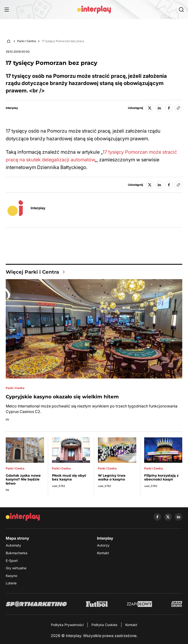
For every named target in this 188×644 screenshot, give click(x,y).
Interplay (12, 108)
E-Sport (12, 561)
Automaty (13, 545)
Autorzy (103, 545)
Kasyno (11, 576)
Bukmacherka (17, 553)
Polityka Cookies (104, 625)
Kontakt (103, 553)
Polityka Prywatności (67, 625)
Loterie (11, 583)
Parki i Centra (27, 41)
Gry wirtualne (16, 568)
